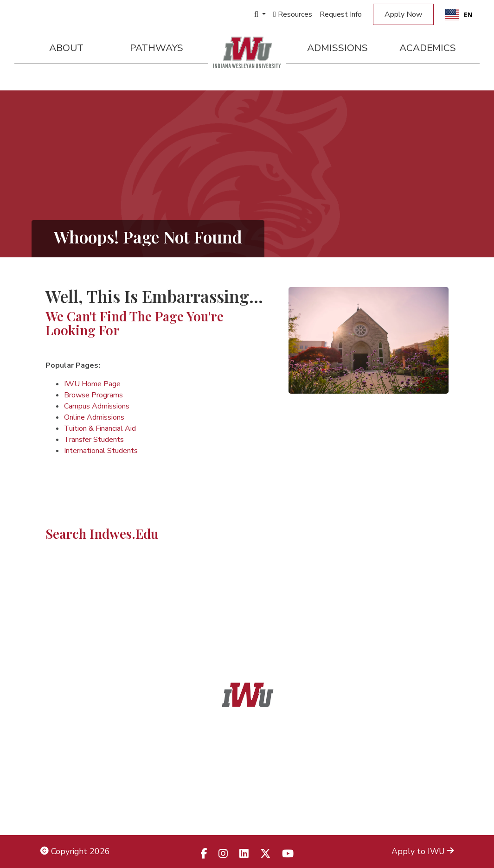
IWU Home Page (92, 384)
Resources (293, 14)
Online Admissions (94, 417)
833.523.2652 (269, 810)
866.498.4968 (259, 789)
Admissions (337, 48)
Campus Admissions (97, 406)
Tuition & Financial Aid (100, 428)
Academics (428, 48)
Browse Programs (93, 395)
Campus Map (430, 789)
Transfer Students (94, 440)
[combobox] (459, 14)
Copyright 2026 (75, 851)
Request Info (341, 14)
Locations (436, 768)
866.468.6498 (268, 768)
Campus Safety (426, 810)
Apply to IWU (423, 851)
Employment (64, 810)
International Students (101, 451)
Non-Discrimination (75, 789)
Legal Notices (66, 747)
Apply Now (403, 14)
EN (459, 15)
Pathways (157, 48)
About (66, 48)
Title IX (54, 768)
